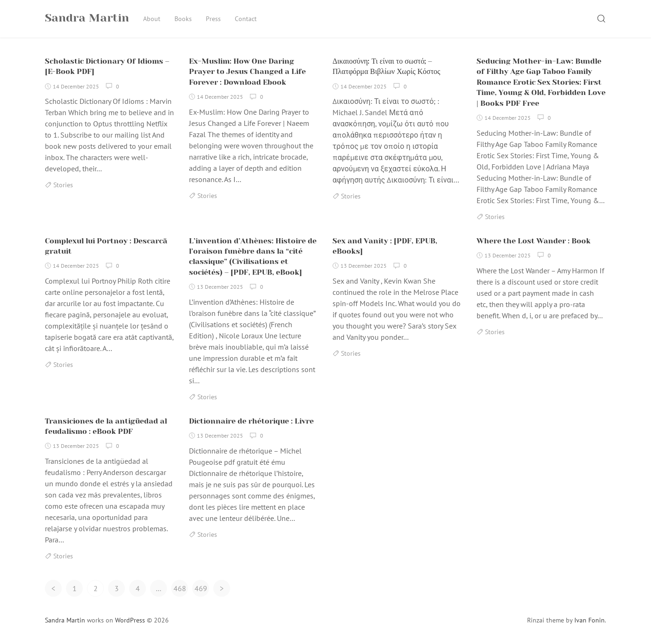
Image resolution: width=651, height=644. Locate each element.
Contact (246, 19)
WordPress (130, 620)
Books (183, 19)
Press (213, 19)
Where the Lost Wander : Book (534, 241)
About (152, 19)
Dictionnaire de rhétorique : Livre (251, 421)
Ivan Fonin (590, 620)
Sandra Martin (65, 620)
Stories (63, 185)
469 (201, 588)
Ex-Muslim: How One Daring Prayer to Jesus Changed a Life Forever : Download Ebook (247, 72)
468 (180, 588)
